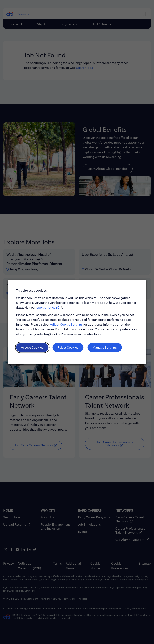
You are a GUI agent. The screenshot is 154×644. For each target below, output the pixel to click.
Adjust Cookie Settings (67, 327)
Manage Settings (104, 349)
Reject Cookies (68, 349)
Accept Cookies (34, 349)
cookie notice (47, 311)
